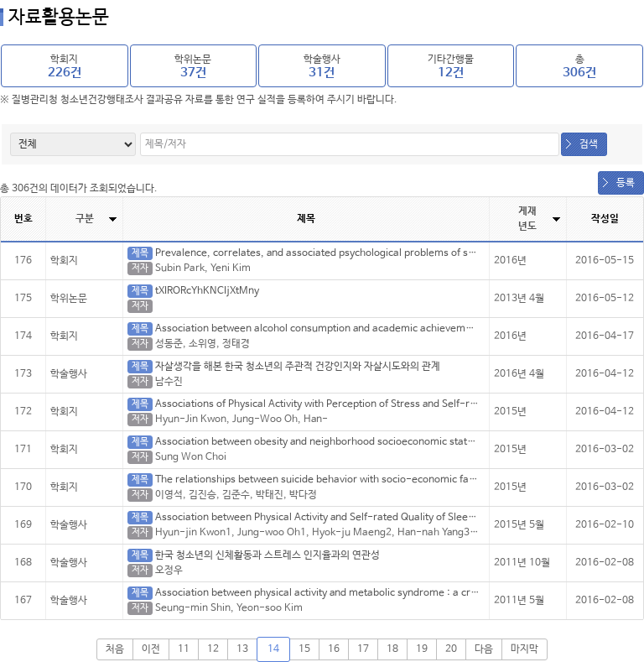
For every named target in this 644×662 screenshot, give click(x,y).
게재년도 (527, 219)
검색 (589, 144)
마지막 (525, 649)
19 (422, 649)
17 (363, 649)
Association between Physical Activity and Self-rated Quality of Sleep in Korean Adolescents (367, 518)
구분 (85, 219)
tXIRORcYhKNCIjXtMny (207, 291)
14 (273, 649)
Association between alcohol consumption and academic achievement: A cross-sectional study (376, 329)
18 (392, 649)
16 (334, 649)
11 (184, 649)
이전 (151, 649)
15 (304, 649)
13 (242, 649)
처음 (115, 649)
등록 (626, 183)
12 (213, 649)
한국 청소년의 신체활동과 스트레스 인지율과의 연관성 (267, 555)
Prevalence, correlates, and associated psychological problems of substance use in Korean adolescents (395, 253)
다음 (484, 649)
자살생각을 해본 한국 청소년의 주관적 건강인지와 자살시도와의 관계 (298, 367)
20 (451, 649)
